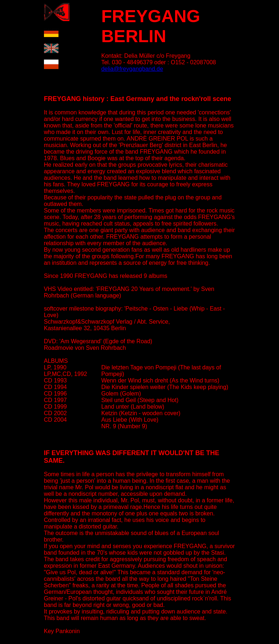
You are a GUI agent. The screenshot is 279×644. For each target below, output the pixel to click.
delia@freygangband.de (132, 69)
